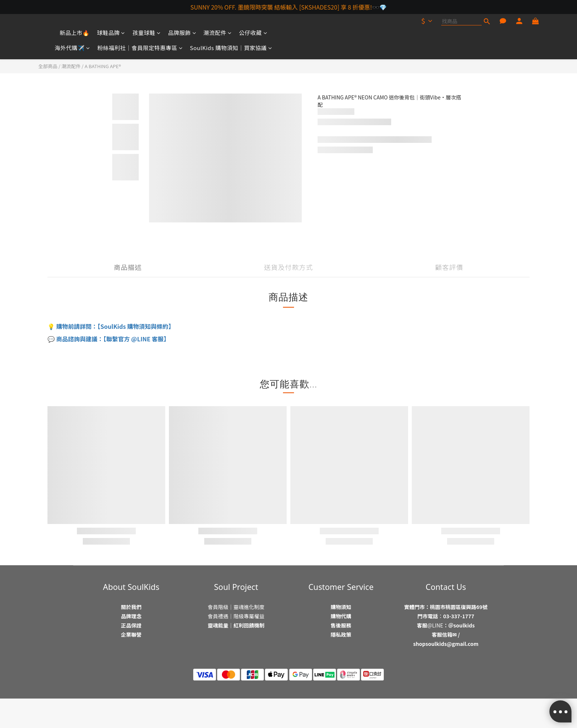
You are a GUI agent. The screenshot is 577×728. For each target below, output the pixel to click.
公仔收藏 (253, 33)
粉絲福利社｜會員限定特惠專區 (140, 48)
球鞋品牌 (111, 33)
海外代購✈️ (72, 48)
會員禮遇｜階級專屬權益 (236, 616)
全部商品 (48, 66)
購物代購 (341, 616)
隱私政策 (341, 634)
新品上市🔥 (75, 33)
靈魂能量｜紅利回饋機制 (236, 625)
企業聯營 (131, 634)
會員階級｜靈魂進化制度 (236, 607)
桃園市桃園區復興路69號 (459, 607)
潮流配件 (218, 33)
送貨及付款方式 (289, 267)
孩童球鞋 (147, 33)
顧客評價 (449, 267)
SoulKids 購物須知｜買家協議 (231, 48)
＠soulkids (461, 625)
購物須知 (341, 607)
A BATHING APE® (103, 66)
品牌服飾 (182, 33)
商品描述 (128, 267)
